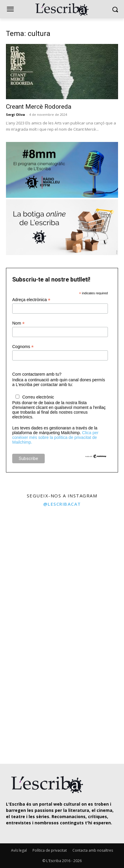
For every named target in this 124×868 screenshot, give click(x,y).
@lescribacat (62, 504)
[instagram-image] (30, 541)
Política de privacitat (50, 850)
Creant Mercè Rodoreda (39, 107)
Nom (18, 323)
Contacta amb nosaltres (93, 850)
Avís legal (19, 850)
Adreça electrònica (31, 300)
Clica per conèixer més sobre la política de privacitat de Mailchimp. (55, 437)
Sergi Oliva (15, 114)
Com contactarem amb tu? (37, 374)
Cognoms (23, 347)
